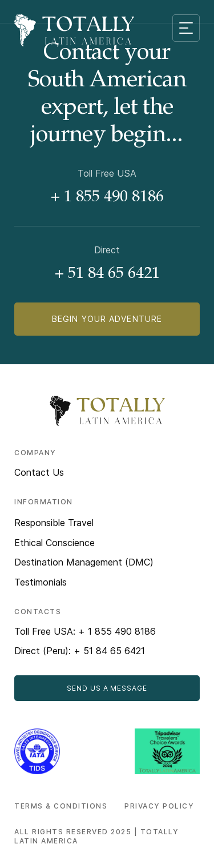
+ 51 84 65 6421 (107, 274)
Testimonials (41, 582)
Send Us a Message (107, 688)
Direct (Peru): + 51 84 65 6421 (80, 651)
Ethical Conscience (54, 543)
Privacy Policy (159, 806)
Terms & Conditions (61, 806)
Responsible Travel (54, 523)
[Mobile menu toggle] (186, 28)
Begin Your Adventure (107, 319)
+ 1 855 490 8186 (107, 198)
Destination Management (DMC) (84, 562)
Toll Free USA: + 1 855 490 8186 (85, 631)
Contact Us (39, 472)
